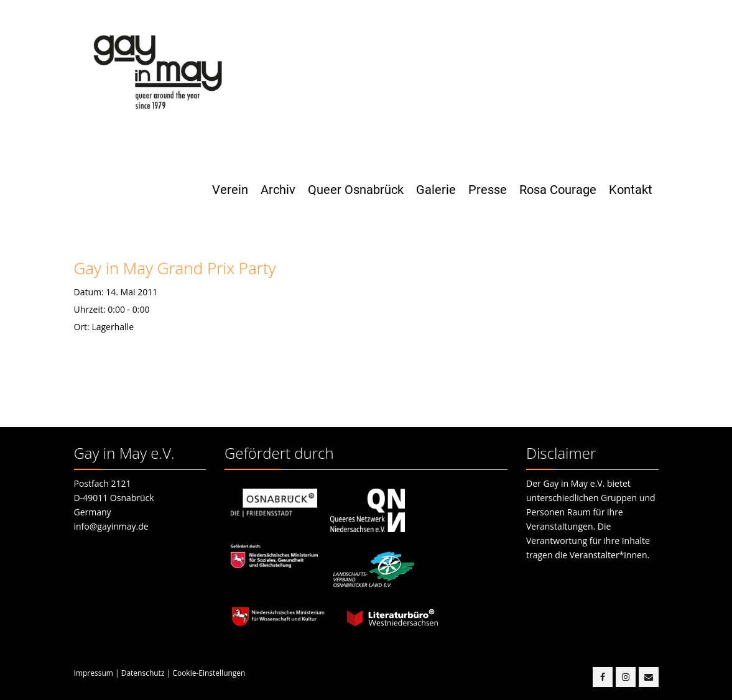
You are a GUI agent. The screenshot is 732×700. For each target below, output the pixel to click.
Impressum (94, 673)
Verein (230, 190)
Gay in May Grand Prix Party (175, 268)
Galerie (436, 190)
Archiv (278, 190)
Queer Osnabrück (356, 190)
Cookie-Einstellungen (209, 673)
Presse (488, 190)
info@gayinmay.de (111, 526)
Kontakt (631, 190)
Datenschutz (143, 673)
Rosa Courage (558, 190)
